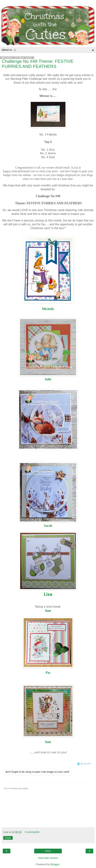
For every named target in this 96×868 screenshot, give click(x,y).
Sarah (48, 526)
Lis (47, 594)
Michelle (48, 309)
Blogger (55, 864)
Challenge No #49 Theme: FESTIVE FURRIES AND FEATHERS (38, 64)
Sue (48, 611)
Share (8, 838)
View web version (48, 858)
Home (48, 851)
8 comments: (32, 832)
